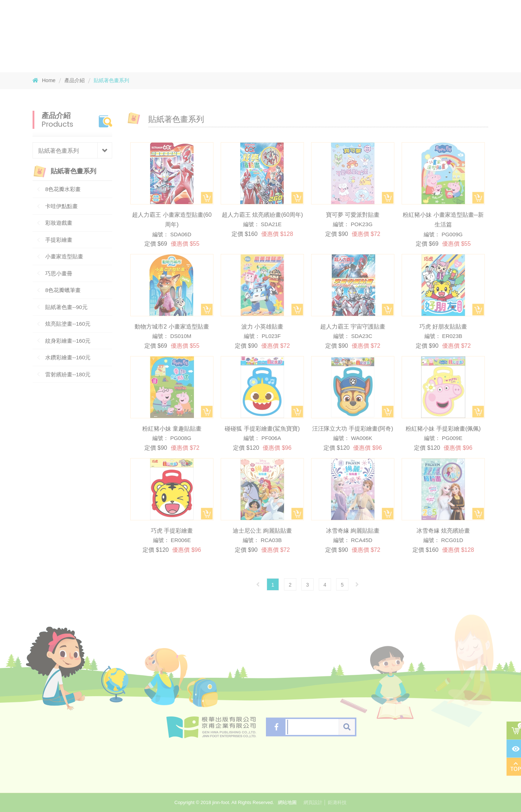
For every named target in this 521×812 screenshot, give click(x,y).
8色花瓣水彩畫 (63, 189)
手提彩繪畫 (59, 240)
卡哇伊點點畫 (62, 206)
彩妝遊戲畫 (59, 223)
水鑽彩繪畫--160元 (68, 357)
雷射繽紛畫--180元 (68, 374)
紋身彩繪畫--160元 (68, 341)
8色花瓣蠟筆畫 (63, 290)
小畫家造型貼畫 (64, 256)
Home (44, 80)
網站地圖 (287, 802)
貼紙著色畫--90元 (66, 307)
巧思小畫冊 (59, 273)
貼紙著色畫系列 (111, 80)
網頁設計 (313, 802)
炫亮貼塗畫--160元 (68, 324)
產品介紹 (75, 80)
